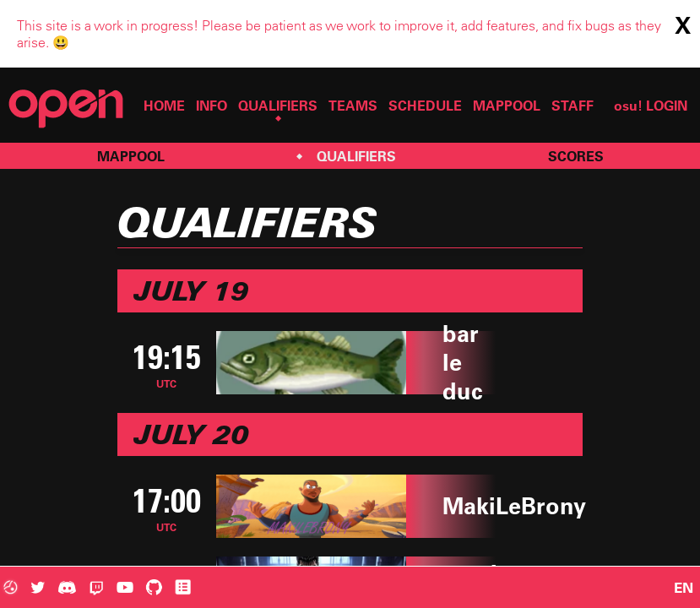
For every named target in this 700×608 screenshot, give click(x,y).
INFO (212, 106)
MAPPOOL (507, 106)
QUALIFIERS (278, 106)
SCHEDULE (425, 106)
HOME (164, 106)
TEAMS (353, 106)
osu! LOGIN (651, 106)
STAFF (572, 106)
